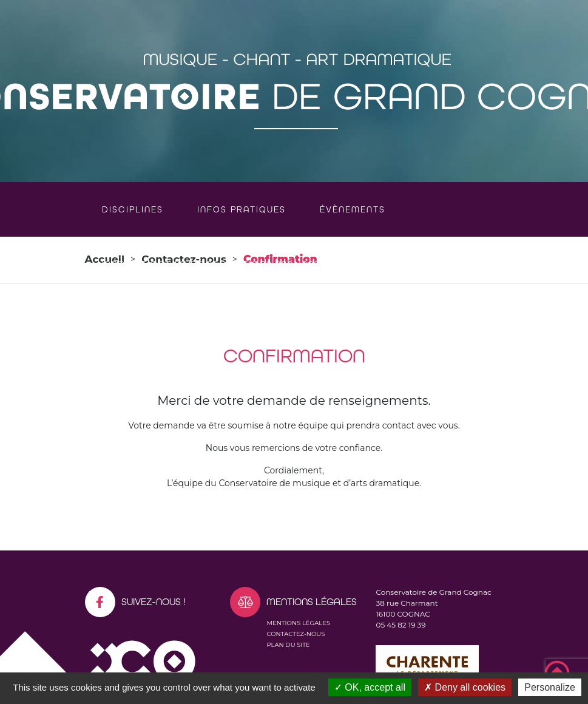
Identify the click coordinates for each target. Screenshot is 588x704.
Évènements (353, 209)
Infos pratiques (242, 209)
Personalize (550, 687)
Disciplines (133, 209)
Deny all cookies (465, 687)
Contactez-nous (296, 634)
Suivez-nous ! (135, 602)
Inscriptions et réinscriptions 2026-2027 (214, 264)
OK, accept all (370, 687)
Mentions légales (298, 623)
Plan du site (288, 645)
